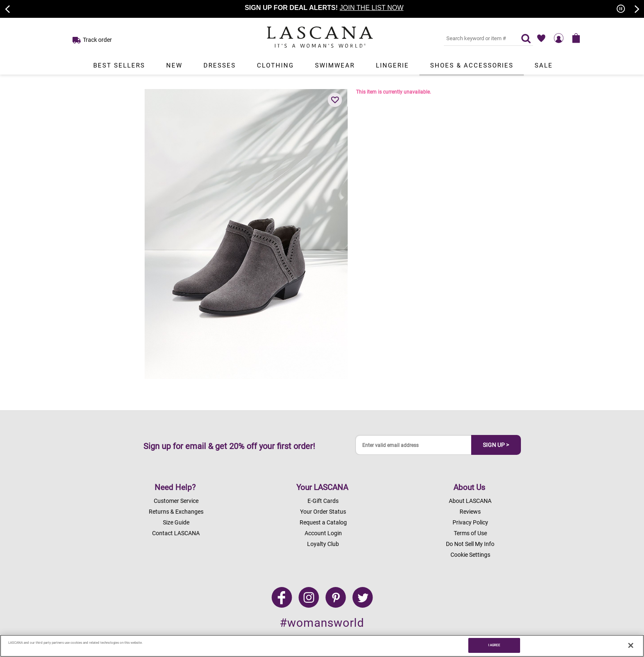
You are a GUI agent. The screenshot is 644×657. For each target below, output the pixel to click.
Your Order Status (323, 512)
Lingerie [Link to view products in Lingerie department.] (392, 65)
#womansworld (322, 623)
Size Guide (176, 522)
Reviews (470, 512)
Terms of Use (470, 533)
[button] (335, 100)
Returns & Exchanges (176, 512)
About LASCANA (470, 501)
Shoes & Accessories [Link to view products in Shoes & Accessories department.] (472, 65)
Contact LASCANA (176, 533)
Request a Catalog (323, 522)
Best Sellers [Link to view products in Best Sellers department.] (119, 65)
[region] (322, 646)
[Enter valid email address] (414, 445)
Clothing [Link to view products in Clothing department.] (275, 65)
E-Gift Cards (323, 501)
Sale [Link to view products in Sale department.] (544, 65)
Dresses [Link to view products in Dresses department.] (220, 65)
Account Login (323, 533)
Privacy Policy (470, 522)
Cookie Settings (470, 555)
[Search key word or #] (477, 38)
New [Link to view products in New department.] (174, 65)
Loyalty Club (323, 544)
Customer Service (176, 501)
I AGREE (494, 645)
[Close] (631, 645)
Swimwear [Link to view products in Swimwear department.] (335, 65)
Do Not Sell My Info (470, 544)
